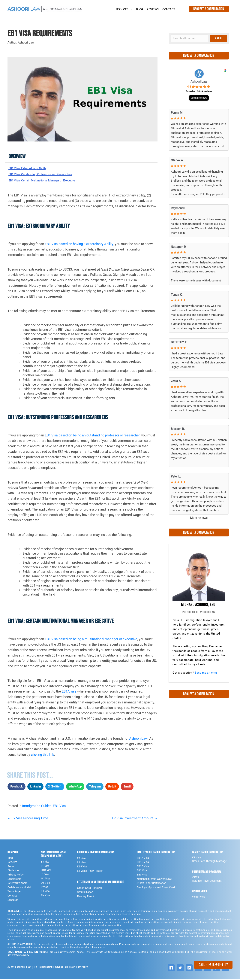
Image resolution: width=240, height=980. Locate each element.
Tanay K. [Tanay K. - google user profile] (177, 295)
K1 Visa (196, 858)
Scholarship (14, 880)
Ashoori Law (138, 739)
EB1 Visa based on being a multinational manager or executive (91, 640)
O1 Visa (45, 884)
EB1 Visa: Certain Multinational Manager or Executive (48, 181)
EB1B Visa (143, 863)
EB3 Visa (142, 876)
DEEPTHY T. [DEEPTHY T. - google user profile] (179, 342)
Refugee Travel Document (207, 882)
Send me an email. (207, 673)
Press (11, 867)
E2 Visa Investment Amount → (135, 819)
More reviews (199, 518)
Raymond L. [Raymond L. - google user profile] (179, 208)
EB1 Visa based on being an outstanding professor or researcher (92, 436)
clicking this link (42, 756)
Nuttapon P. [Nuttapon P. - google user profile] (178, 247)
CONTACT (169, 9)
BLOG (140, 9)
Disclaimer (13, 871)
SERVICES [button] (124, 8)
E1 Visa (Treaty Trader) (90, 872)
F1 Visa (45, 867)
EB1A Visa (143, 859)
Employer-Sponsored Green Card (156, 888)
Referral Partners (17, 884)
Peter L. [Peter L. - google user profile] (176, 476)
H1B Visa (46, 871)
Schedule (13, 901)
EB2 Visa (142, 871)
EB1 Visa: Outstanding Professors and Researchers (46, 175)
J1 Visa (45, 875)
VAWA (196, 878)
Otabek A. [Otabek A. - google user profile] (177, 160)
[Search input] (189, 38)
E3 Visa (45, 863)
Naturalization (85, 893)
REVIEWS (153, 9)
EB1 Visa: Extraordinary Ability (31, 168)
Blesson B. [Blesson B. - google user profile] (178, 429)
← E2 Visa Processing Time (28, 819)
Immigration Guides (37, 807)
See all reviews (199, 98)
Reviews (12, 863)
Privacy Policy (16, 876)
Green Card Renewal (89, 889)
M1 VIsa (46, 879)
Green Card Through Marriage (209, 862)
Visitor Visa (199, 898)
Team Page (14, 892)
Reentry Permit (86, 897)
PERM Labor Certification (152, 884)
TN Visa (45, 896)
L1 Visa (81, 863)
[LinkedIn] (189, 969)
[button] (218, 38)
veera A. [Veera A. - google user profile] (176, 381)
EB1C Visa (143, 867)
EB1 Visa (59, 807)
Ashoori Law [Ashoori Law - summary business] (199, 82)
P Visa (45, 888)
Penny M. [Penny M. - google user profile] (177, 113)
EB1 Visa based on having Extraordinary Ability (79, 245)
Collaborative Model (19, 888)
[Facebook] (171, 969)
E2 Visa (81, 859)
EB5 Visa (82, 868)
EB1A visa (69, 692)
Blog (10, 859)
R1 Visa (45, 892)
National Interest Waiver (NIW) (154, 880)
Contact (12, 897)
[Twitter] (180, 969)
